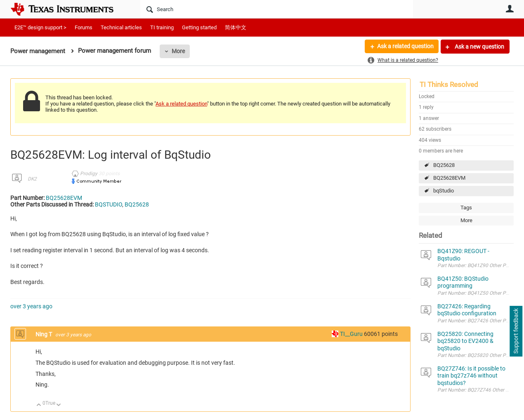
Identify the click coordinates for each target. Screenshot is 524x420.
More (178, 51)
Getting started (199, 27)
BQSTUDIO (109, 204)
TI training (162, 27)
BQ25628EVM (449, 178)
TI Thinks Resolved (449, 84)
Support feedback (516, 331)
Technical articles (121, 27)
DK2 (32, 179)
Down (59, 405)
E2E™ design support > (40, 27)
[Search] (277, 9)
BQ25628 (444, 165)
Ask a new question (479, 47)
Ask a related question (405, 47)
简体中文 (236, 27)
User (510, 9)
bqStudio (444, 191)
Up (39, 405)
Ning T (44, 334)
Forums (84, 27)
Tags (466, 208)
